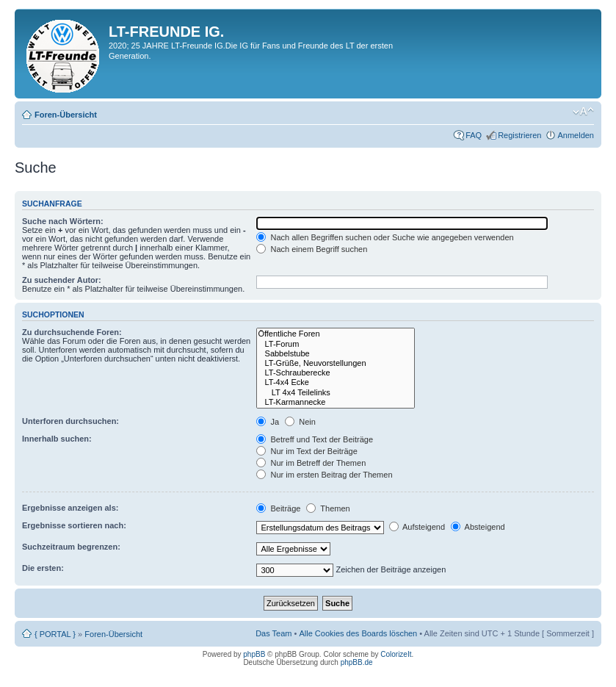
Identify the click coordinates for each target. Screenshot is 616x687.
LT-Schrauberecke (335, 373)
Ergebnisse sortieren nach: (74, 525)
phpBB (254, 654)
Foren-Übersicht (66, 115)
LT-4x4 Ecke (335, 382)
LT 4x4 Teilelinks (335, 393)
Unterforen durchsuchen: (70, 421)
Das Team (273, 633)
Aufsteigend (417, 527)
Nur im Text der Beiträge (307, 451)
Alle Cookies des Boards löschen (358, 633)
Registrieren (519, 135)
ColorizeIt (396, 654)
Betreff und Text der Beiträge (315, 439)
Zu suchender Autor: (62, 280)
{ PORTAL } (55, 634)
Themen (328, 508)
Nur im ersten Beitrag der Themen (324, 475)
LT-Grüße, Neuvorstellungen (335, 363)
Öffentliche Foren (335, 334)
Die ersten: (43, 568)
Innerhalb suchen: (57, 439)
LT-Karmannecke (335, 402)
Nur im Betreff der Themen (311, 463)
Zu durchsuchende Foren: (72, 332)
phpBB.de (357, 662)
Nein (300, 422)
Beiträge (278, 508)
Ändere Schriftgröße (583, 112)
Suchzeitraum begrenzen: (71, 547)
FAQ (474, 135)
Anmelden (576, 135)
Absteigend (478, 527)
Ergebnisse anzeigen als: (70, 508)
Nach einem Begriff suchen (312, 249)
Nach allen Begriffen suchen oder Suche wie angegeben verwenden (385, 237)
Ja (268, 422)
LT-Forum (335, 344)
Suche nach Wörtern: (63, 221)
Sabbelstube (335, 354)
